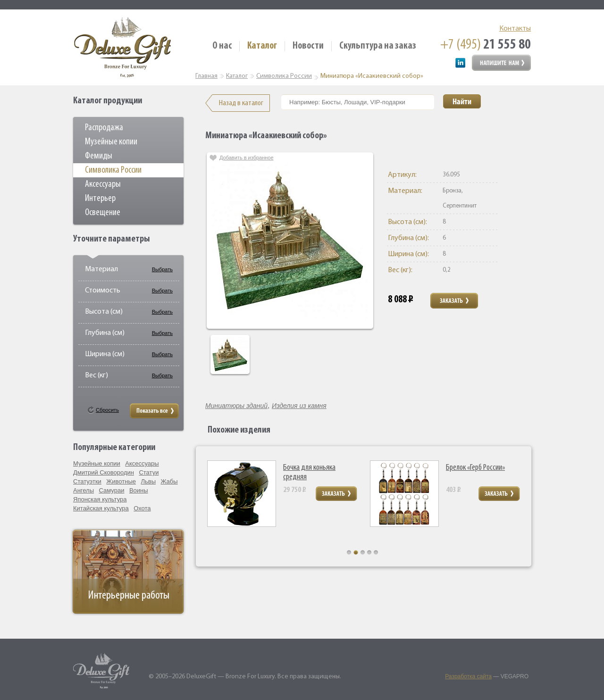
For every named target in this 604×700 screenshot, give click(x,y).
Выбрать (162, 269)
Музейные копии (111, 142)
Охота (142, 508)
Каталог (262, 46)
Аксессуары (103, 184)
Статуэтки (87, 481)
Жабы (169, 481)
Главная (206, 76)
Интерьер (100, 199)
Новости (308, 46)
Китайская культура (101, 508)
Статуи (149, 472)
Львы (148, 481)
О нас (222, 46)
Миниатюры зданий (236, 406)
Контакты (515, 29)
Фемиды (99, 156)
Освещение (103, 213)
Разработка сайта (468, 676)
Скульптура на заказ (378, 46)
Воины (139, 490)
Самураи (112, 490)
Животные (121, 481)
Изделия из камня (299, 406)
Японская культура (100, 499)
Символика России (113, 170)
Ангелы (84, 490)
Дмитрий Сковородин (104, 472)
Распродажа (104, 128)
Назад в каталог (241, 103)
